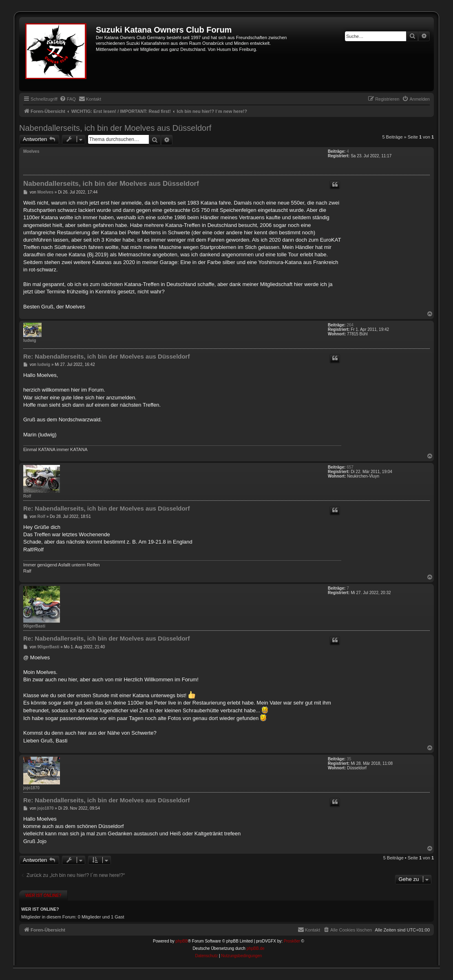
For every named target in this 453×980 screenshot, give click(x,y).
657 (350, 467)
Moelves (31, 151)
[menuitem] (68, 99)
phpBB (182, 941)
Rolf (27, 496)
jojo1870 (31, 788)
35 (349, 759)
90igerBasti (34, 626)
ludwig (30, 340)
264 (350, 325)
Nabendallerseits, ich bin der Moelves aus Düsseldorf (115, 128)
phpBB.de (256, 948)
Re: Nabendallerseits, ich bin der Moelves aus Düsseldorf (106, 356)
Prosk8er (292, 941)
